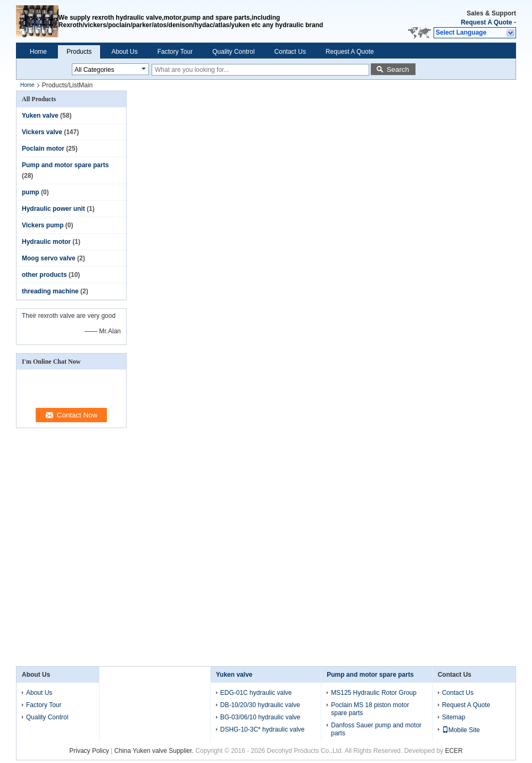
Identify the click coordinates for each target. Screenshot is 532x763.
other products (44, 275)
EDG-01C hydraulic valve (256, 693)
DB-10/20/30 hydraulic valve (260, 705)
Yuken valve (40, 116)
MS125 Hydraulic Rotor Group (374, 693)
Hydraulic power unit (53, 209)
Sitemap (454, 717)
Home (38, 52)
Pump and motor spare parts (65, 165)
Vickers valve (42, 132)
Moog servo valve (49, 258)
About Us (124, 52)
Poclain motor (43, 149)
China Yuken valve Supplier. (155, 751)
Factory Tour (175, 52)
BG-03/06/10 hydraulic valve (260, 717)
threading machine (50, 291)
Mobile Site (461, 730)
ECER (454, 751)
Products (79, 52)
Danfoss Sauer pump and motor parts (376, 729)
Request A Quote (486, 22)
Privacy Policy (89, 751)
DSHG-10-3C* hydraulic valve (263, 729)
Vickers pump (43, 225)
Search (398, 69)
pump (31, 192)
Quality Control (233, 52)
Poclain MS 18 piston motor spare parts (370, 709)
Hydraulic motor (46, 242)
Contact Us (290, 52)
